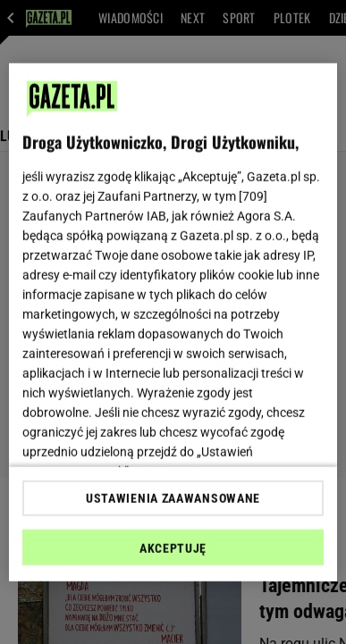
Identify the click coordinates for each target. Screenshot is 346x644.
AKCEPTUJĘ (173, 548)
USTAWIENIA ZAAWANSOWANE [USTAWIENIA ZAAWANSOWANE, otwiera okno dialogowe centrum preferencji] (173, 498)
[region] (173, 322)
